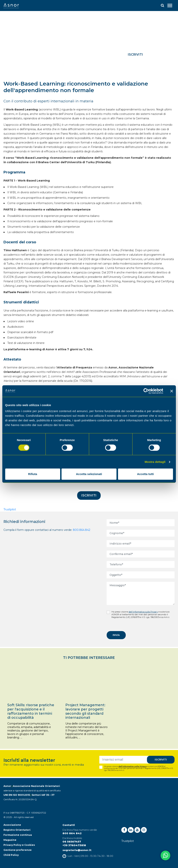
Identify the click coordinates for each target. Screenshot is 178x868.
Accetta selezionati (89, 474)
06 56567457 (72, 842)
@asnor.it (84, 850)
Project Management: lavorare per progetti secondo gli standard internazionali (85, 711)
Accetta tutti (146, 474)
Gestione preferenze (18, 850)
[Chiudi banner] (172, 391)
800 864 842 (72, 833)
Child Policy (11, 855)
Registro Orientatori (17, 830)
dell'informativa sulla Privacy (143, 612)
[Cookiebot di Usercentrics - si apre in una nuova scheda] (146, 391)
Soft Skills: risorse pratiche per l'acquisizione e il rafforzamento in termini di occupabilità (31, 711)
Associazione (12, 825)
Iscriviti (135, 55)
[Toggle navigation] (170, 6)
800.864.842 (82, 530)
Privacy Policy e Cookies (19, 845)
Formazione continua (18, 835)
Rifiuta (33, 474)
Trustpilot (10, 509)
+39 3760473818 (74, 845)
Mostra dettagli (155, 462)
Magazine (10, 840)
